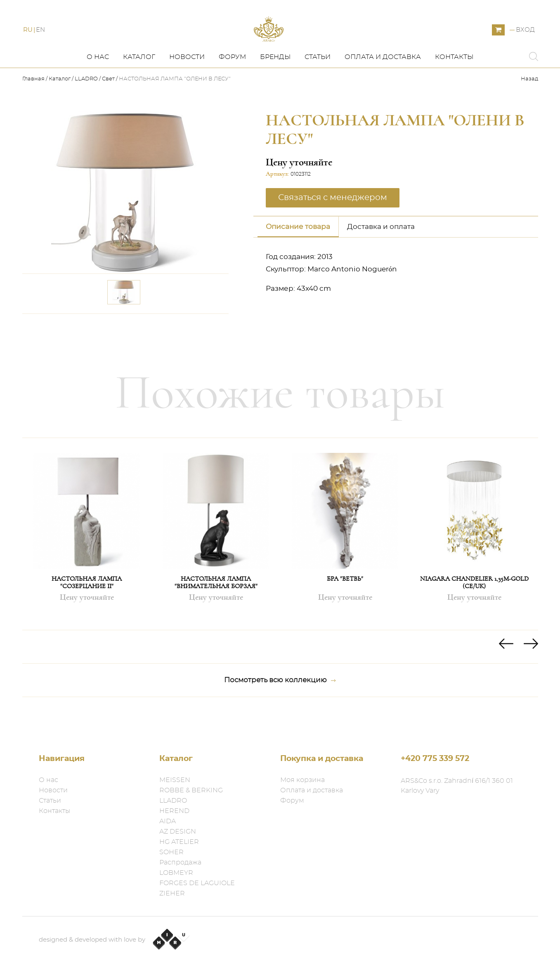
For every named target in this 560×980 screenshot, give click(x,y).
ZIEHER (172, 893)
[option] (87, 558)
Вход (525, 42)
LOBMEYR (176, 873)
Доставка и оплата (381, 251)
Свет (109, 103)
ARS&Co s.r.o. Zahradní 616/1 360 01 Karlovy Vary (457, 786)
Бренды (275, 81)
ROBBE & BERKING (191, 790)
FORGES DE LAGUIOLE (197, 883)
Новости (187, 81)
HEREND (174, 811)
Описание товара (298, 251)
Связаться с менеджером (333, 221)
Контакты (454, 81)
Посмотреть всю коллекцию (280, 704)
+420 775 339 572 (435, 759)
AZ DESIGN (178, 832)
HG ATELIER (179, 842)
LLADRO (86, 103)
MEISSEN (175, 780)
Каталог (139, 81)
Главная (34, 103)
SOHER (171, 852)
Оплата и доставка (383, 81)
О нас (98, 81)
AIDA (168, 821)
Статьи (318, 81)
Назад (529, 103)
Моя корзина (302, 780)
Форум (232, 81)
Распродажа (180, 862)
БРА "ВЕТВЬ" (345, 603)
